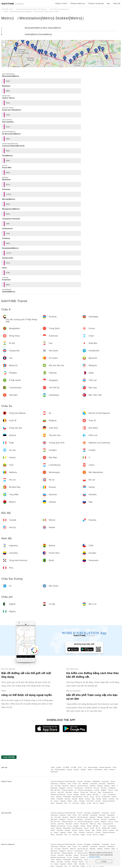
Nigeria (102, 803)
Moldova (59, 797)
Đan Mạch (69, 792)
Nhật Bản (85, 784)
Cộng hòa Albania (67, 790)
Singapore (62, 788)
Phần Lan (93, 792)
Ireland (89, 795)
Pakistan (107, 786)
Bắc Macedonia (77, 797)
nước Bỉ (97, 790)
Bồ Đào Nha (106, 797)
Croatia (83, 795)
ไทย (85, 767)
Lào (52, 786)
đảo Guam (76, 803)
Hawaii (56, 801)
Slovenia (67, 799)
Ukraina (88, 799)
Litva (104, 795)
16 (82, 52)
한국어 (80, 767)
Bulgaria (104, 790)
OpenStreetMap (101, 66)
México (105, 799)
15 (77, 55)
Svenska (112, 770)
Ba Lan (98, 797)
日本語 (53, 767)
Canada (99, 799)
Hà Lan (86, 797)
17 (88, 49)
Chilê (75, 801)
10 (51, 54)
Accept (104, 861)
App (108, 3)
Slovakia (75, 799)
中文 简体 (73, 767)
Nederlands (54, 772)
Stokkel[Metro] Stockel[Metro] (38, 34)
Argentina (63, 801)
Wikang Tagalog (60, 770)
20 (103, 48)
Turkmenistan (79, 788)
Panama (112, 799)
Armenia (80, 781)
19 (99, 47)
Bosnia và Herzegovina (85, 790)
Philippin (100, 786)
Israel (69, 784)
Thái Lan (70, 788)
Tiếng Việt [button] (117, 3)
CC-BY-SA (117, 66)
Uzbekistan (112, 788)
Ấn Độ (75, 784)
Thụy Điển (60, 799)
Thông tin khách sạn (78, 3)
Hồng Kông (54, 784)
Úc (70, 803)
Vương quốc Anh (108, 792)
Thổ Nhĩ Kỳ (88, 788)
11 (55, 55)
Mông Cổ (73, 786)
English (59, 767)
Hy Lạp (69, 795)
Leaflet (92, 66)
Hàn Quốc (102, 784)
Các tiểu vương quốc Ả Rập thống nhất (63, 781)
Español (83, 770)
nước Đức (61, 792)
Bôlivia (70, 801)
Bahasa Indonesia (105, 767)
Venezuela (59, 803)
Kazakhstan (111, 784)
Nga (93, 799)
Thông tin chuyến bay (96, 3)
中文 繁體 (66, 767)
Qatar (113, 786)
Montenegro (67, 797)
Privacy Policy (95, 857)
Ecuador (98, 801)
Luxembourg (112, 795)
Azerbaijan (87, 781)
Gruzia (113, 781)
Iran (80, 784)
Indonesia (63, 784)
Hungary (76, 795)
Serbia (53, 799)
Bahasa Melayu (93, 767)
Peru (66, 803)
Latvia (53, 797)
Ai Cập (89, 803)
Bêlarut (81, 799)
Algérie (83, 803)
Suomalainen (98, 770)
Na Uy (92, 797)
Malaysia (93, 786)
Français (69, 770)
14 (74, 57)
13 (71, 60)
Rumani (114, 797)
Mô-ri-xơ (95, 803)
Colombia (82, 801)
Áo (75, 790)
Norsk (106, 770)
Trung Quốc (105, 781)
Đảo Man (96, 795)
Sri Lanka (58, 786)
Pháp (99, 792)
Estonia (76, 792)
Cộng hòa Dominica (109, 801)
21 (106, 56)
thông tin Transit (61, 3)
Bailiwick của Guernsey (58, 795)
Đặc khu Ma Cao (83, 786)
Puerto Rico (90, 801)
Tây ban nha (84, 792)
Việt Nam (104, 788)
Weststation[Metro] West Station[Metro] (43, 28)
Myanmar (65, 786)
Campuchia (94, 784)
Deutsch (76, 770)
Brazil (52, 803)
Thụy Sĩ (110, 790)
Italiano (90, 770)
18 (96, 50)
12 (65, 58)
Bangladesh (96, 781)
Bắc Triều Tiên (55, 790)
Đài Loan (96, 788)
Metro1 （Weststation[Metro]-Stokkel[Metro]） (44, 18)
